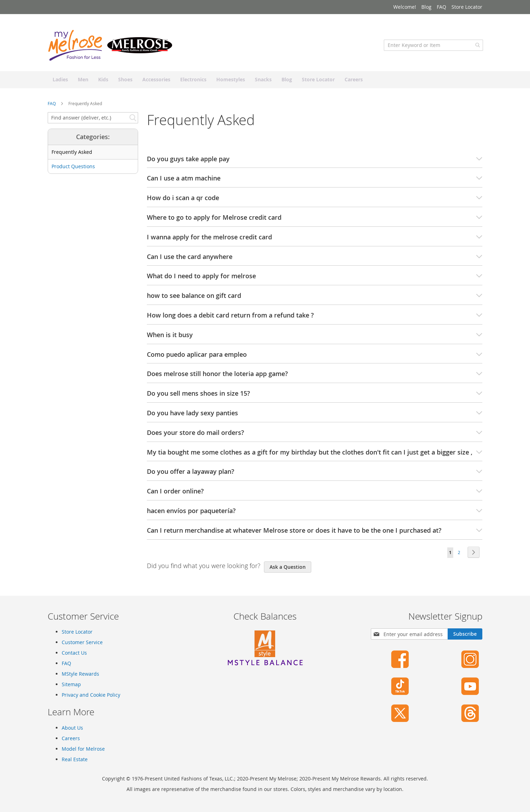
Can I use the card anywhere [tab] (315, 259)
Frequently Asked (72, 154)
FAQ (441, 7)
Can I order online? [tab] (315, 494)
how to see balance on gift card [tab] (315, 298)
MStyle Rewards (80, 674)
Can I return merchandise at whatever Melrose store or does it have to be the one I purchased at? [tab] (315, 533)
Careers (71, 738)
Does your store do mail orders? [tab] (315, 435)
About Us (72, 728)
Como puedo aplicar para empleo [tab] (315, 357)
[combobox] (433, 47)
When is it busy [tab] (315, 337)
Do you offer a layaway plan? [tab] (315, 474)
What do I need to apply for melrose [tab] (315, 279)
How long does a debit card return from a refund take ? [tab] (315, 318)
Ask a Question (288, 569)
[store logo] (111, 47)
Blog (426, 7)
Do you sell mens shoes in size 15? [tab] (315, 396)
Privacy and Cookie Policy (91, 695)
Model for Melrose (83, 749)
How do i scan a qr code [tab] (315, 200)
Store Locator (467, 7)
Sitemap (71, 685)
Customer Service (82, 643)
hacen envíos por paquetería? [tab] (315, 513)
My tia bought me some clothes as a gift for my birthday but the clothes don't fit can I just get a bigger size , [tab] (315, 455)
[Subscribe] (465, 634)
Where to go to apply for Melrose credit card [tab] (315, 220)
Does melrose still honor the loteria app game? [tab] (315, 376)
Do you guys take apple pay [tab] (315, 161)
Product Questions (73, 169)
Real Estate (75, 759)
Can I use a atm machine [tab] (315, 181)
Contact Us (74, 653)
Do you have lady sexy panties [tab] (315, 415)
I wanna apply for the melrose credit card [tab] (315, 239)
